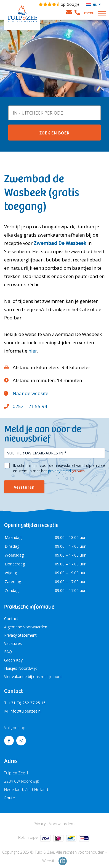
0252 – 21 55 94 (30, 406)
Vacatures (13, 643)
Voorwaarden (61, 824)
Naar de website (30, 393)
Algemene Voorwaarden (26, 627)
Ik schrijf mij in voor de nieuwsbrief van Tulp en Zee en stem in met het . (59, 468)
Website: (55, 861)
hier (33, 351)
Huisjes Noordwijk (20, 668)
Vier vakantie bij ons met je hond (33, 677)
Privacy (40, 824)
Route (10, 798)
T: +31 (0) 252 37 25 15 (25, 703)
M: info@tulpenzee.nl (23, 711)
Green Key (13, 660)
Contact (11, 619)
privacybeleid (59, 471)
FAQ (8, 652)
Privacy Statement (20, 635)
